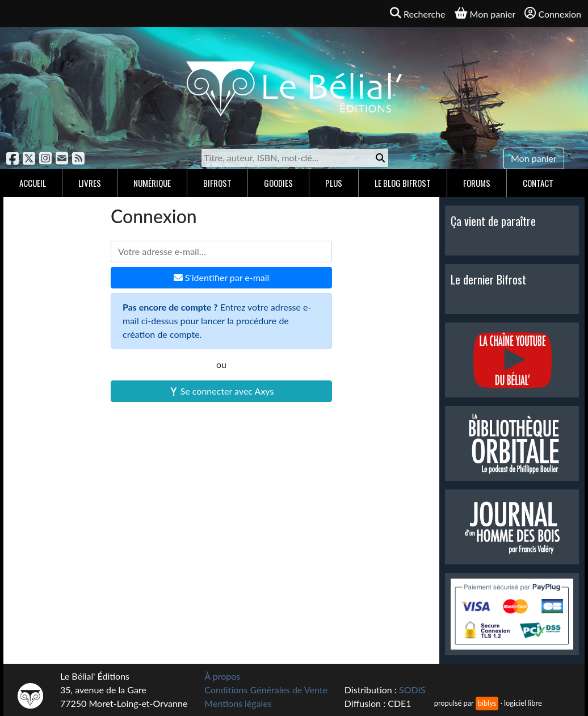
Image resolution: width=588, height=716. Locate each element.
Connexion (553, 13)
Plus (334, 183)
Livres (90, 183)
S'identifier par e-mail (222, 277)
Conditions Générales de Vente (266, 690)
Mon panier (534, 158)
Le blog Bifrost (403, 183)
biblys (487, 703)
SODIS (412, 690)
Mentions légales (238, 703)
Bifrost (217, 183)
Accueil (33, 183)
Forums (477, 183)
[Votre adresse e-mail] (221, 252)
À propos (222, 676)
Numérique (152, 183)
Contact (538, 183)
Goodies (278, 183)
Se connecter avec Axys (222, 391)
